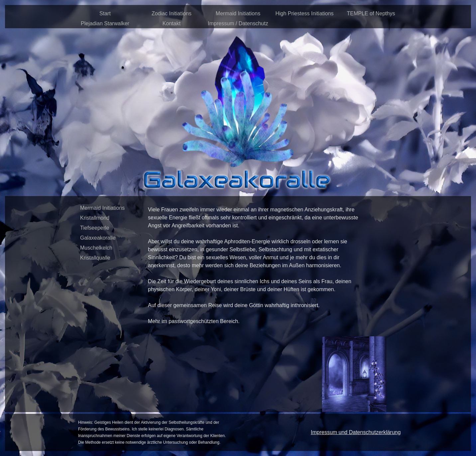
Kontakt (172, 23)
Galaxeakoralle (98, 238)
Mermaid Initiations (238, 13)
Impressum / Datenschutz (238, 23)
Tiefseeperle (95, 228)
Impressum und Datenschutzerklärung (356, 432)
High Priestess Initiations (304, 13)
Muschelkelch (96, 248)
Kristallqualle (95, 258)
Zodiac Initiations (172, 13)
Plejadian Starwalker (105, 23)
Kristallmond (95, 218)
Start (105, 13)
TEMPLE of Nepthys (371, 13)
